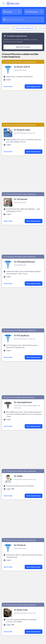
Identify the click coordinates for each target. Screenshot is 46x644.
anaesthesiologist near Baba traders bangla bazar (23, 534)
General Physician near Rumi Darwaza (18, 505)
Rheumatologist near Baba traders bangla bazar (22, 633)
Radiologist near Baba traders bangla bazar (20, 629)
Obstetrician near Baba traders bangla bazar (21, 598)
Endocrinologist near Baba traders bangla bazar (22, 556)
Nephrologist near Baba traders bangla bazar (21, 594)
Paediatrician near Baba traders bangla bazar (21, 610)
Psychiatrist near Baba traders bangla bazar (20, 621)
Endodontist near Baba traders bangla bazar (21, 560)
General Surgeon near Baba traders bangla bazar (22, 574)
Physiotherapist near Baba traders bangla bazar (22, 617)
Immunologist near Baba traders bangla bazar (21, 582)
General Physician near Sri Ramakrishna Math (21, 517)
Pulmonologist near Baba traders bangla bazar (21, 625)
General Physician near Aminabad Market (19, 513)
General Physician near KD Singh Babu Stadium (21, 520)
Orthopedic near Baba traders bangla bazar (20, 606)
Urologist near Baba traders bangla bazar (20, 637)
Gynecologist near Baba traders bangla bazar (21, 578)
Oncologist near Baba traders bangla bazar (20, 602)
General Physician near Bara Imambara (18, 501)
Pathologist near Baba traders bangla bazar (20, 614)
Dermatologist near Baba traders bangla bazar (21, 552)
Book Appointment (34, 86)
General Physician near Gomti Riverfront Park (21, 524)
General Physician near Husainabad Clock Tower (22, 509)
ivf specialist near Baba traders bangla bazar (21, 590)
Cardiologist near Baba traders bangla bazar (21, 542)
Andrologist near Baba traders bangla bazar (20, 538)
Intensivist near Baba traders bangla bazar (20, 586)
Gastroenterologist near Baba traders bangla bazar (23, 570)
